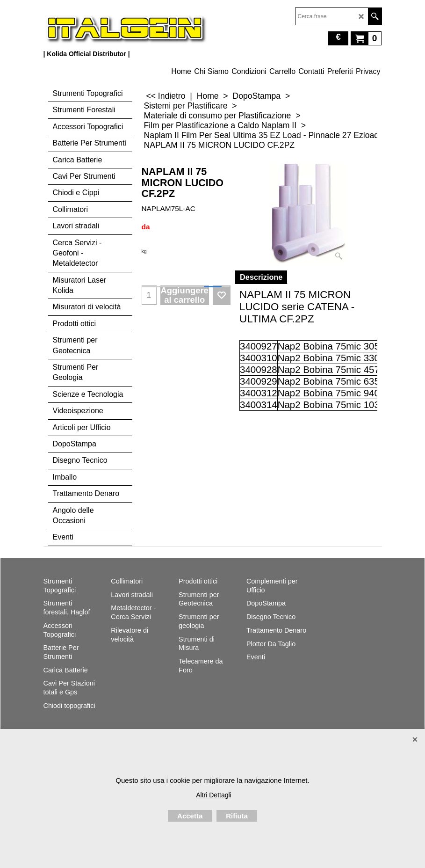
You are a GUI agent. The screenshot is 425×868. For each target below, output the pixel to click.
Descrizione (261, 277)
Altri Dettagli (213, 795)
